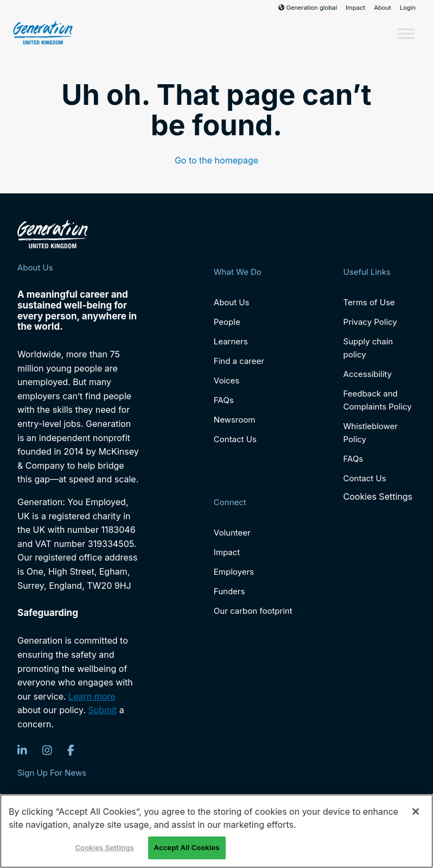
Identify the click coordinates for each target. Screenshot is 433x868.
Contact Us (235, 439)
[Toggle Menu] (406, 33)
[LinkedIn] (22, 750)
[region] (217, 831)
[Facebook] (71, 750)
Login (408, 8)
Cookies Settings (378, 497)
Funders (230, 591)
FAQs (224, 400)
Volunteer (232, 533)
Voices (227, 380)
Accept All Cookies (187, 847)
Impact (355, 8)
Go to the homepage (217, 160)
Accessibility (368, 374)
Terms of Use (369, 302)
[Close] (416, 812)
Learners (231, 341)
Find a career (239, 361)
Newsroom (235, 420)
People (227, 322)
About (383, 8)
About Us (232, 302)
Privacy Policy (370, 322)
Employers (234, 572)
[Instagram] (47, 750)
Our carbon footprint (253, 611)
